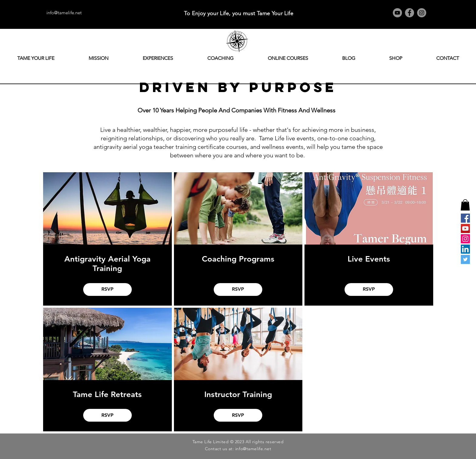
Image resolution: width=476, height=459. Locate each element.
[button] (465, 205)
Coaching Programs (238, 259)
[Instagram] (422, 13)
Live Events (369, 259)
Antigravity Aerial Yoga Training (107, 264)
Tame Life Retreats (107, 394)
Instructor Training (238, 394)
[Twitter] (465, 259)
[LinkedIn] (465, 249)
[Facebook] (410, 13)
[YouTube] (397, 13)
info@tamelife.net (64, 13)
